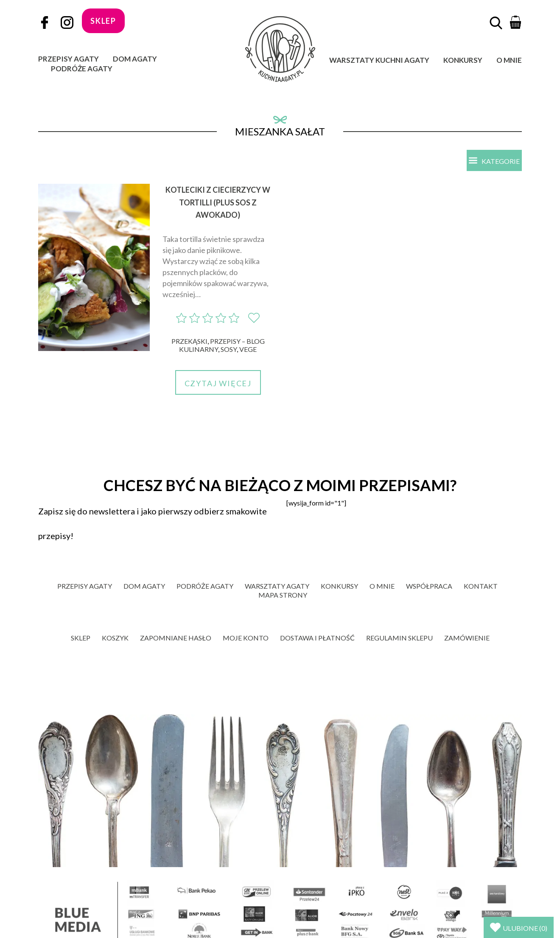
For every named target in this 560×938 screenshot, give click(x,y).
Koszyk (115, 638)
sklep (103, 21)
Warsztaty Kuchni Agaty (379, 60)
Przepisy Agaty (69, 59)
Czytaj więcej (218, 383)
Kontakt (481, 586)
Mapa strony (283, 595)
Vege (248, 349)
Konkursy (463, 60)
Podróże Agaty (82, 69)
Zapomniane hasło (176, 638)
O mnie (509, 60)
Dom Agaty (135, 59)
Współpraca (429, 586)
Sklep (81, 638)
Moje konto (246, 638)
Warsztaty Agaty (277, 586)
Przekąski (189, 341)
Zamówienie (467, 638)
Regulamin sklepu (399, 638)
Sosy (229, 349)
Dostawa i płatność (317, 638)
